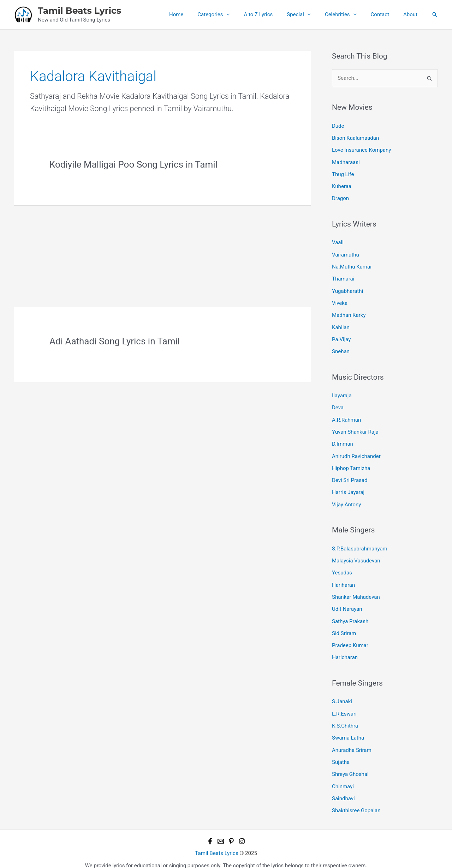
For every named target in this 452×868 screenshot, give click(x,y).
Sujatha (341, 754)
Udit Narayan (347, 603)
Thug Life (343, 173)
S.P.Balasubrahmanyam (360, 543)
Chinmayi (343, 778)
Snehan (341, 348)
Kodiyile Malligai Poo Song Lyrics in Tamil (133, 164)
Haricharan (345, 651)
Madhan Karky (349, 313)
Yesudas (342, 567)
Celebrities (346, 14)
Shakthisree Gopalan (356, 802)
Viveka (340, 301)
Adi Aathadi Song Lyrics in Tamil (115, 341)
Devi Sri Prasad (350, 476)
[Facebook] (210, 832)
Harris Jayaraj (348, 488)
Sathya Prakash (350, 615)
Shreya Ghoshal (350, 766)
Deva (338, 404)
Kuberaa (342, 185)
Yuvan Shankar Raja (355, 428)
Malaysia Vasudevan (356, 555)
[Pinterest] (231, 832)
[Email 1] (221, 832)
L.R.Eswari (344, 706)
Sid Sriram (344, 627)
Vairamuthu (346, 253)
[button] (435, 14)
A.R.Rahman (346, 416)
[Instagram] (242, 832)
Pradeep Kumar (350, 639)
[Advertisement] (162, 255)
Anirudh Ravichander (356, 452)
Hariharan (343, 579)
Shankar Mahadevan (356, 591)
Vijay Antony (346, 499)
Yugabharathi (347, 289)
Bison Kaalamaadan (355, 138)
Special (308, 14)
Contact (385, 14)
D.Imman (343, 440)
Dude (338, 126)
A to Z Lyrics (274, 14)
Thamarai (343, 277)
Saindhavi (343, 790)
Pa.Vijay (341, 336)
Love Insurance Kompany (361, 150)
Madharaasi (346, 162)
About (412, 14)
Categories (230, 14)
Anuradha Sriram (352, 742)
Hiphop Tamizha (351, 464)
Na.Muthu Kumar (352, 265)
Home (199, 14)
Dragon (340, 197)
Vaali (338, 241)
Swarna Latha (348, 730)
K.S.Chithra (345, 718)
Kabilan (341, 325)
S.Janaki (342, 694)
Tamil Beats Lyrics (79, 11)
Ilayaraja (342, 392)
